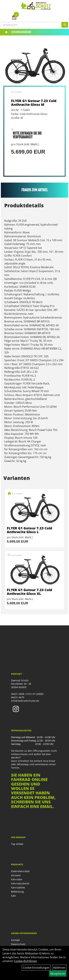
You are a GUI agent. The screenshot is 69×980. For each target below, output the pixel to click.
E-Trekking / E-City (45, 32)
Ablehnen (59, 968)
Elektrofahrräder (21, 32)
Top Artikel (17, 844)
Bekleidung (17, 892)
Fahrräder (17, 879)
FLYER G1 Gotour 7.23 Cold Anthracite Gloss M (34, 103)
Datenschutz (18, 944)
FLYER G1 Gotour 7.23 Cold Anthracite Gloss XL (29, 592)
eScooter (16, 875)
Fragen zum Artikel (35, 190)
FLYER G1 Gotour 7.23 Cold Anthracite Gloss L (29, 530)
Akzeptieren (58, 974)
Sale (13, 896)
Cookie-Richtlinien (25, 961)
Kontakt (15, 940)
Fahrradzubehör (20, 883)
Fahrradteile (18, 888)
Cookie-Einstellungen (36, 968)
